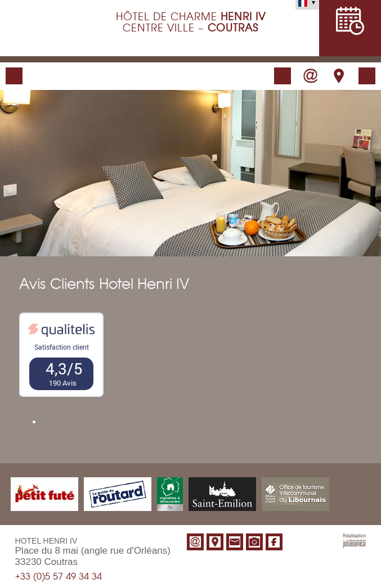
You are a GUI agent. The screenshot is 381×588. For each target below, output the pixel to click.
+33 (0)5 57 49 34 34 (59, 577)
